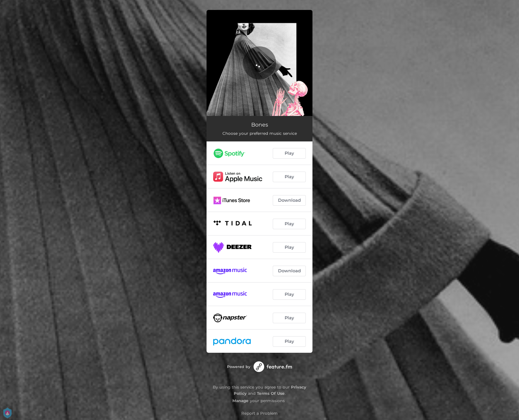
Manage (240, 401)
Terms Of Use (271, 393)
